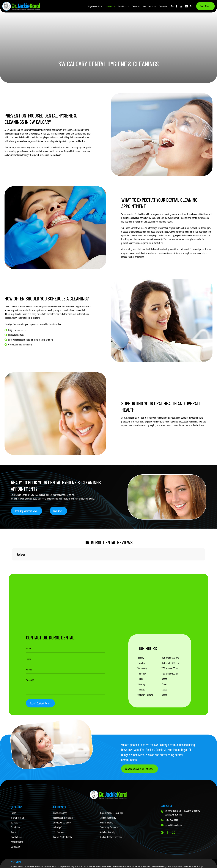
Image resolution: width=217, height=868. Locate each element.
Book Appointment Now (26, 511)
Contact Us (163, 6)
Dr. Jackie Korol (16, 866)
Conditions (122, 6)
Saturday (141, 684)
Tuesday (141, 663)
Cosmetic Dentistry (108, 818)
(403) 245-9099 (36, 495)
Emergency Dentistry (108, 827)
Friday (140, 679)
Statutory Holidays (145, 695)
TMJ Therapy (58, 832)
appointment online (66, 495)
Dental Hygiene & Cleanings (111, 813)
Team (134, 6)
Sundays (141, 689)
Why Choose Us (94, 6)
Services (109, 6)
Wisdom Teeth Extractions (111, 837)
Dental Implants (106, 822)
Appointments (17, 842)
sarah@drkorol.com (173, 825)
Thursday (142, 673)
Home (13, 813)
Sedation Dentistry (107, 832)
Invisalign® (57, 827)
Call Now (57, 511)
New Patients (148, 6)
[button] (12, 563)
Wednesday (142, 668)
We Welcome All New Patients (139, 769)
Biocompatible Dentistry (63, 818)
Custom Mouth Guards (62, 837)
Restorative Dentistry (62, 822)
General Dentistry (60, 813)
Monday (141, 658)
